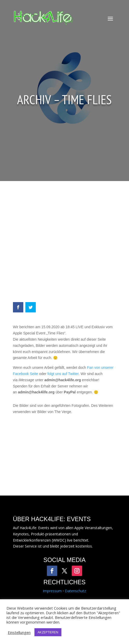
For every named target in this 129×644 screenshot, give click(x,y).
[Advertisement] (64, 244)
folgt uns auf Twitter (63, 374)
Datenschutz (75, 591)
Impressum (52, 591)
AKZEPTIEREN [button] (48, 632)
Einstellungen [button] (19, 632)
